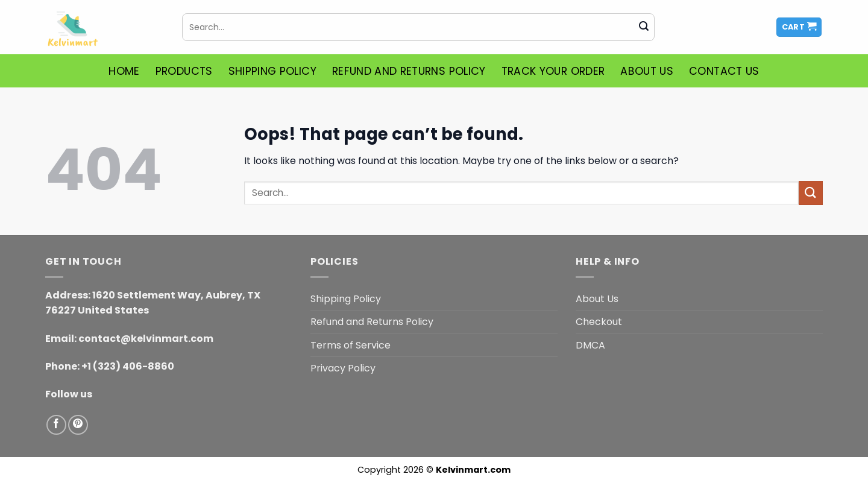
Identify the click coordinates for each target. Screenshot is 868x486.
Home (124, 71)
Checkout (599, 322)
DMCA (590, 345)
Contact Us (724, 71)
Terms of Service (351, 345)
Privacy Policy (343, 368)
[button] (799, 27)
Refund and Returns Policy (409, 71)
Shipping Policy (272, 71)
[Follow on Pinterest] (78, 425)
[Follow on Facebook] (56, 425)
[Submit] (644, 27)
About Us (647, 71)
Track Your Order (553, 71)
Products (184, 71)
